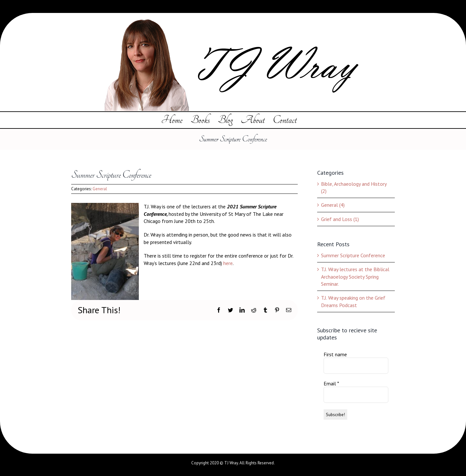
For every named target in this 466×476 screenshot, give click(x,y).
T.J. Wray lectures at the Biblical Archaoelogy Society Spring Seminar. (355, 277)
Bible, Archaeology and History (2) (354, 187)
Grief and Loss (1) (340, 219)
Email (331, 383)
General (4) (333, 205)
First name (335, 354)
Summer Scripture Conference (353, 255)
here (228, 263)
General (100, 189)
